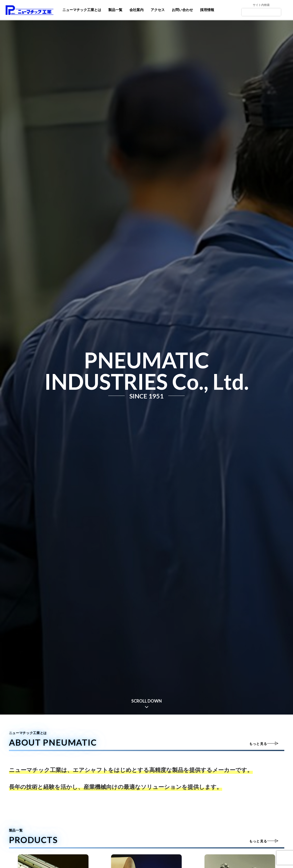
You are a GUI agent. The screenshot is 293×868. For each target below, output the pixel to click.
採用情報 (207, 10)
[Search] (262, 13)
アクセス (158, 10)
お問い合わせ (182, 10)
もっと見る (258, 744)
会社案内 (136, 10)
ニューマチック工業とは (82, 10)
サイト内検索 (261, 5)
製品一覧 (115, 10)
